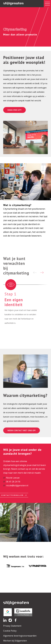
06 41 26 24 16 (13, 482)
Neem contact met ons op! (22, 438)
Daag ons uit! (14, 110)
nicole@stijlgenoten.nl (17, 485)
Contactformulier (12, 495)
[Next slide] (42, 273)
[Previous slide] (35, 273)
